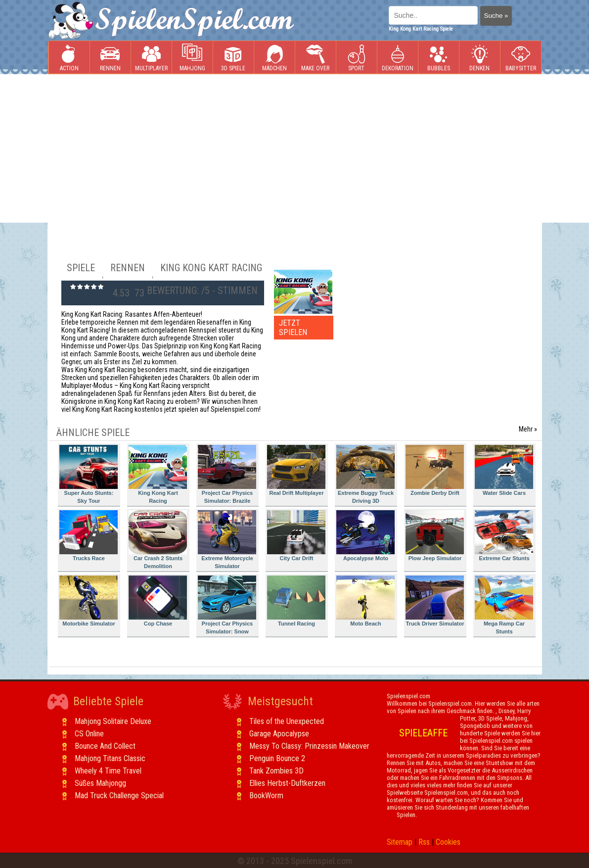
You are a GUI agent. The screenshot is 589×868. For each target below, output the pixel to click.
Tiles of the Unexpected (287, 721)
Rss (424, 842)
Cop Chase (158, 601)
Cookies (448, 842)
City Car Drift (296, 536)
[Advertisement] (294, 148)
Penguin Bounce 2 (277, 758)
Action (69, 58)
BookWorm (266, 796)
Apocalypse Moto (365, 536)
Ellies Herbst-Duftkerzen (287, 783)
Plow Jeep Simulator (435, 536)
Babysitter (521, 58)
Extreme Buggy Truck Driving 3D (365, 474)
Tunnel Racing (296, 601)
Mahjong (192, 58)
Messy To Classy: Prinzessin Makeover (309, 746)
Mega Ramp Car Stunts (504, 605)
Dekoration (398, 58)
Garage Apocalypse (279, 734)
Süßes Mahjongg (100, 783)
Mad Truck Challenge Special (119, 796)
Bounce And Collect (105, 746)
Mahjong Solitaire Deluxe (113, 721)
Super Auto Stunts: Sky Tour (89, 474)
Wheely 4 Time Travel (108, 771)
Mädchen (274, 58)
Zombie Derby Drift (435, 470)
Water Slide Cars (504, 470)
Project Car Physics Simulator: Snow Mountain (227, 606)
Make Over (315, 58)
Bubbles (439, 58)
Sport (357, 58)
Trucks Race (89, 536)
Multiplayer (151, 58)
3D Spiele (233, 58)
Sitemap (400, 842)
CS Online (89, 734)
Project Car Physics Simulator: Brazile (227, 474)
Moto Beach (365, 601)
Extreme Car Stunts (504, 536)
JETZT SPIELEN (293, 328)
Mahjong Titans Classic (110, 758)
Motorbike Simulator (89, 601)
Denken (480, 58)
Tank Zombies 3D (276, 771)
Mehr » (528, 429)
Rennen (110, 58)
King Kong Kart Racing (158, 474)
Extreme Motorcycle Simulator (227, 540)
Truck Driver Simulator (435, 601)
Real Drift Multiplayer (296, 470)
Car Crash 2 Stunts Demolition (158, 540)
